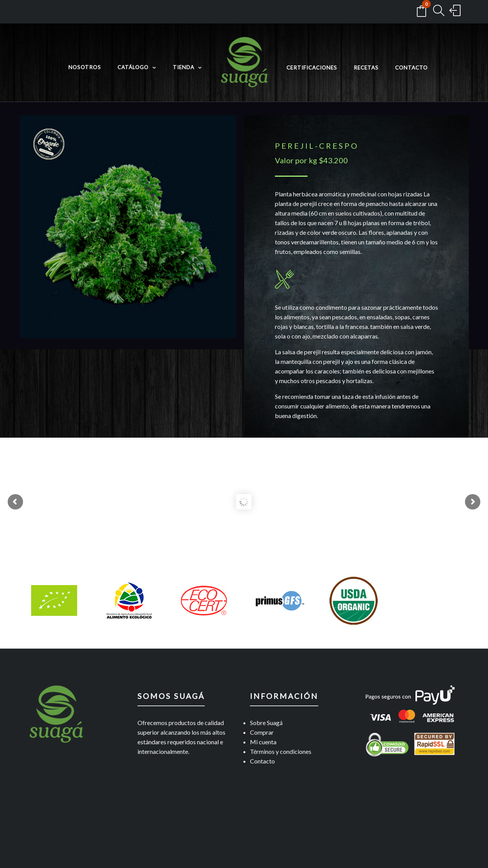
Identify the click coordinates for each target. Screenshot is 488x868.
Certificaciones (312, 68)
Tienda (184, 67)
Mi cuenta (263, 742)
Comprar (262, 732)
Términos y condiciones (281, 751)
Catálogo (133, 67)
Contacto (411, 68)
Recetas (366, 68)
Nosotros (85, 67)
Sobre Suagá (266, 723)
